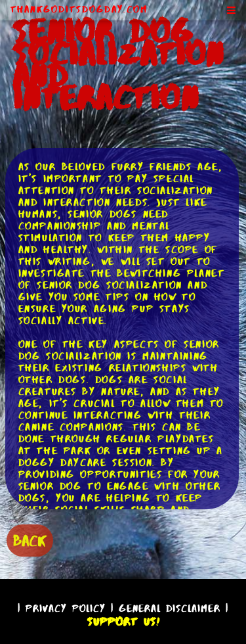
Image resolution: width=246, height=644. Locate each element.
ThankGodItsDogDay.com (79, 9)
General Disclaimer (170, 608)
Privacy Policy (66, 608)
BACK (30, 540)
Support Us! (123, 622)
